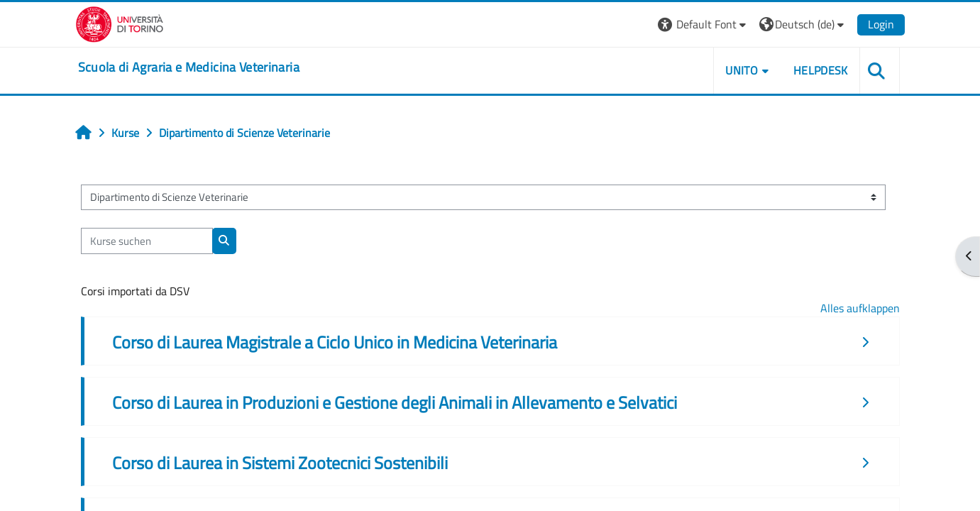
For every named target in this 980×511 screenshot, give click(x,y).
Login (881, 24)
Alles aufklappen (860, 308)
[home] (189, 67)
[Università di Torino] (120, 23)
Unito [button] (742, 70)
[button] (704, 24)
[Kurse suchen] (147, 241)
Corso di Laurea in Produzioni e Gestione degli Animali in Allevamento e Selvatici (395, 402)
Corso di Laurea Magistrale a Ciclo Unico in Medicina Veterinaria (335, 342)
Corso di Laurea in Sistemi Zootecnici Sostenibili (280, 463)
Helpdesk (821, 70)
